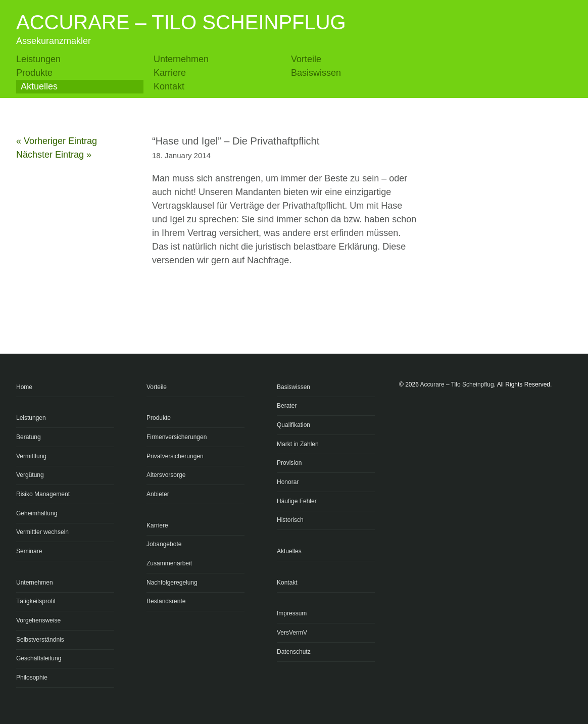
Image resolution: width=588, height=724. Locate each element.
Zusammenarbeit (169, 563)
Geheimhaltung (37, 513)
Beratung (29, 437)
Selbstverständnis (40, 640)
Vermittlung (31, 456)
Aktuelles (39, 86)
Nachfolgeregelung (172, 583)
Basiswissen (316, 73)
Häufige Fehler (297, 501)
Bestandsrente (166, 601)
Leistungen (38, 59)
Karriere (170, 73)
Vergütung (30, 475)
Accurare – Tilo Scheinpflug (181, 22)
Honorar (288, 482)
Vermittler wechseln (42, 532)
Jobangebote (164, 544)
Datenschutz (294, 652)
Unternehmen (181, 59)
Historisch (290, 520)
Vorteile (306, 59)
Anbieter (158, 494)
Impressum (292, 613)
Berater (287, 406)
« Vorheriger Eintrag (57, 141)
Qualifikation (293, 425)
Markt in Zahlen (298, 444)
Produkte (34, 73)
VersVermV (292, 633)
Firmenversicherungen (177, 437)
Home (24, 387)
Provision (289, 463)
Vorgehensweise (38, 620)
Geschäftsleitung (39, 658)
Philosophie (32, 678)
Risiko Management (43, 494)
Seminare (29, 551)
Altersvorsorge (166, 475)
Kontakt (169, 86)
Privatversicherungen (175, 456)
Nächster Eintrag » (54, 155)
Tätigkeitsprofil (36, 601)
